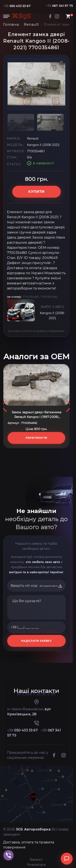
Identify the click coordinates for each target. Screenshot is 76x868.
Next (69, 448)
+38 (17, 6)
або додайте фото (51, 670)
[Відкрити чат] (67, 859)
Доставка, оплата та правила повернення (36, 331)
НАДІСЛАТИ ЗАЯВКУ (37, 725)
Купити (36, 192)
